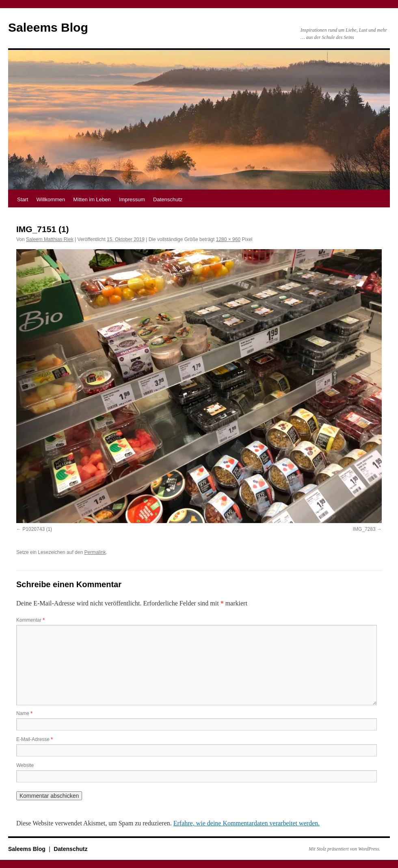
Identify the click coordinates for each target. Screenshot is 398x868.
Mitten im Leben (92, 199)
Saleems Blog (48, 27)
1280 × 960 (228, 239)
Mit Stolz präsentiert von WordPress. (344, 849)
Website (25, 765)
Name (24, 713)
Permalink (95, 552)
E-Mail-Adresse (35, 739)
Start (23, 199)
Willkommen (51, 199)
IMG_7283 (364, 529)
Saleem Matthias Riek (50, 239)
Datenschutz (168, 199)
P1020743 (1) (37, 529)
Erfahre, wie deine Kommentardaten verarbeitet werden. (247, 823)
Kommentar (30, 620)
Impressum (132, 199)
